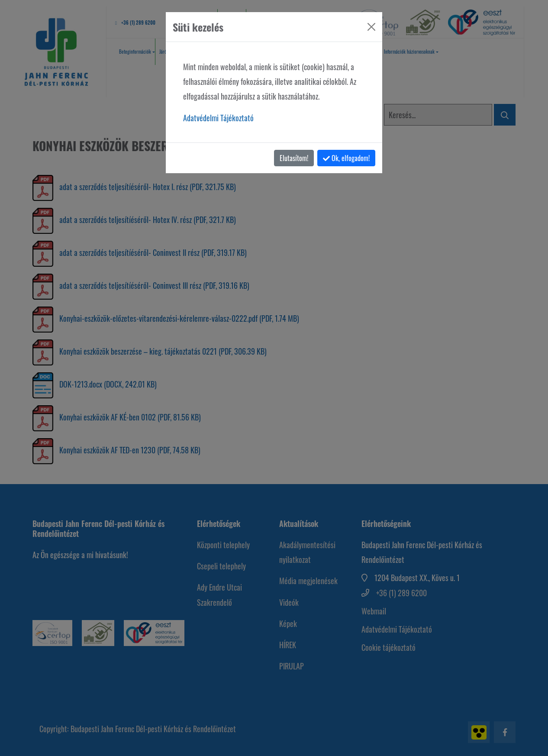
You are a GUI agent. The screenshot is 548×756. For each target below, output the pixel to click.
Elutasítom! (294, 158)
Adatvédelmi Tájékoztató (218, 118)
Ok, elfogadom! (346, 158)
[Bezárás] (371, 27)
